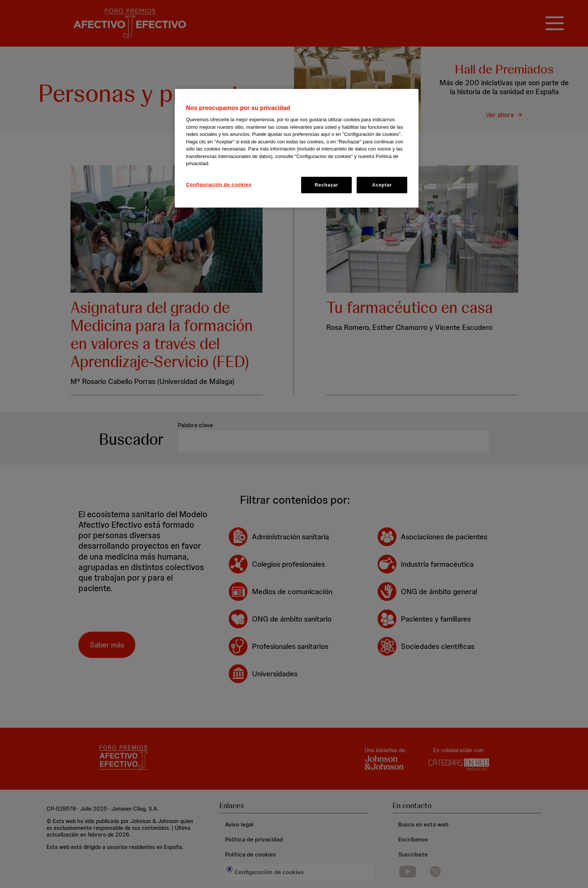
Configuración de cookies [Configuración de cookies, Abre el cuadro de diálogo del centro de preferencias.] (219, 184)
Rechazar (326, 185)
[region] (297, 148)
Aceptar (382, 185)
